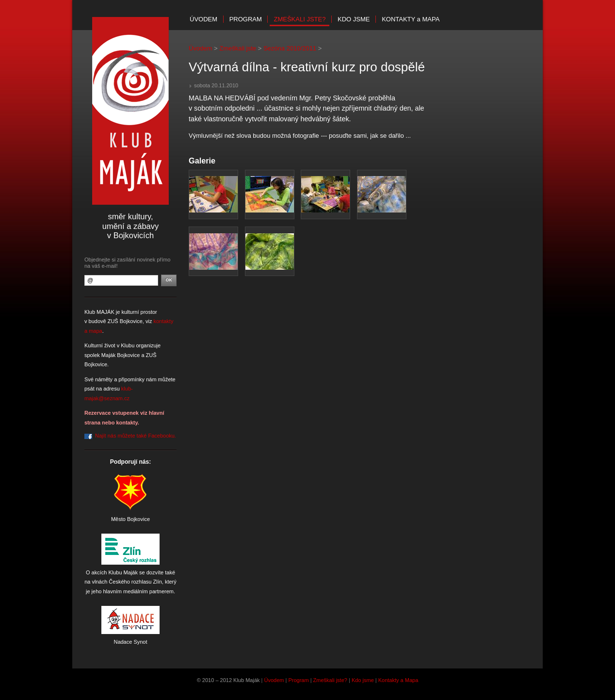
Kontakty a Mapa (398, 680)
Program (246, 19)
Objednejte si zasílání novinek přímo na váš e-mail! (127, 263)
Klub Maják (130, 111)
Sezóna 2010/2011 (290, 48)
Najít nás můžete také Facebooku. (136, 436)
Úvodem (203, 19)
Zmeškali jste (238, 48)
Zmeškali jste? (299, 19)
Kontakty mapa (411, 19)
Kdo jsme (354, 19)
